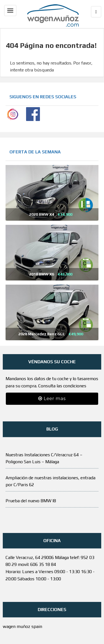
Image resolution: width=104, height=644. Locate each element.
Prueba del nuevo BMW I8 (31, 501)
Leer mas (52, 399)
